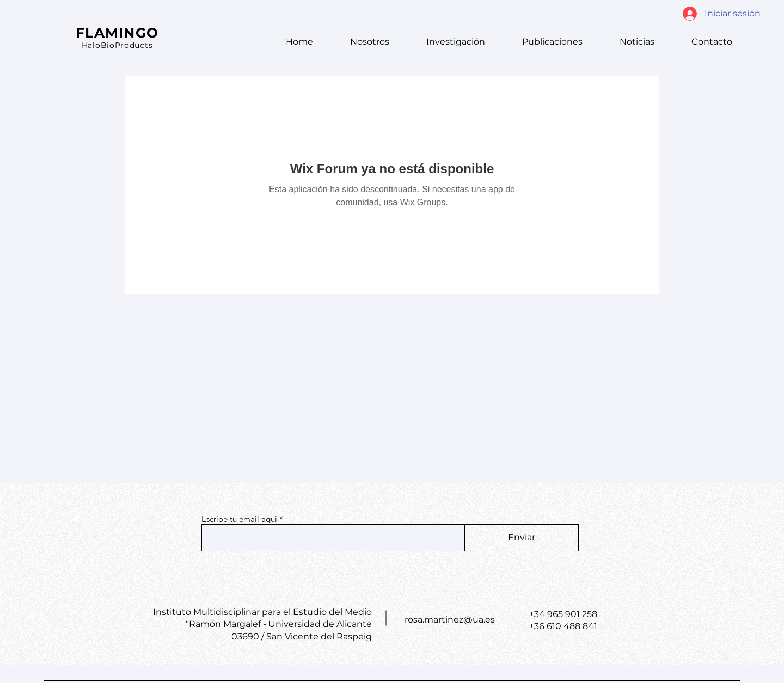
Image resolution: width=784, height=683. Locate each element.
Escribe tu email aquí (239, 519)
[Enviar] (521, 538)
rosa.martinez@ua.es (450, 620)
